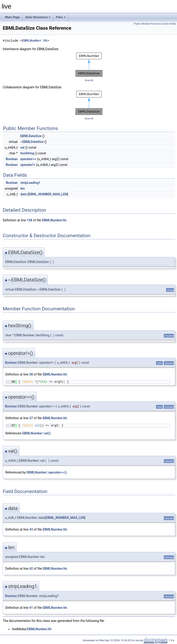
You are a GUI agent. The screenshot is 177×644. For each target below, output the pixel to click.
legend (89, 80)
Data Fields (170, 24)
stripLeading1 (30, 183)
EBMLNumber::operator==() (47, 472)
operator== (28, 159)
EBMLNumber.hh (35, 41)
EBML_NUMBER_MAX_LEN (48, 194)
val (22, 147)
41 (31, 608)
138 (29, 220)
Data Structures (38, 17)
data (24, 194)
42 (31, 569)
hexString (27, 153)
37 (31, 418)
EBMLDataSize (31, 136)
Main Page (12, 17)
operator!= (28, 165)
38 (31, 374)
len (22, 188)
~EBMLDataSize (32, 142)
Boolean (12, 159)
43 (31, 529)
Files (61, 17)
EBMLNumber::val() (36, 433)
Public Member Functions (148, 24)
